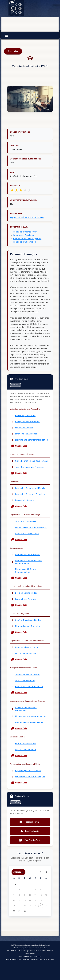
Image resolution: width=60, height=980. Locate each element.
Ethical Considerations (24, 744)
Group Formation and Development (29, 461)
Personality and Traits (23, 416)
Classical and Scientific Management (24, 709)
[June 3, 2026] (30, 890)
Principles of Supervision (24, 242)
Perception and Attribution (25, 422)
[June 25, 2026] (35, 906)
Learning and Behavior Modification (30, 440)
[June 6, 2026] (46, 890)
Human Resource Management (27, 239)
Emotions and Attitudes (24, 434)
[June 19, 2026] (41, 901)
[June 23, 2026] (25, 906)
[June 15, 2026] (19, 901)
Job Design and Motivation (26, 674)
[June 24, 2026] (30, 906)
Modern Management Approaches (29, 716)
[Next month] (47, 872)
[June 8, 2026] (19, 895)
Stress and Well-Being (23, 681)
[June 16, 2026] (25, 901)
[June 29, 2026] (19, 911)
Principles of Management (25, 232)
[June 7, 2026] (14, 895)
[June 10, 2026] (30, 895)
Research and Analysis (24, 599)
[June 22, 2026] (19, 906)
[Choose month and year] (19, 872)
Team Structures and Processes (28, 467)
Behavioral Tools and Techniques (28, 777)
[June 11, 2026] (35, 895)
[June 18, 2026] (35, 901)
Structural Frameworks (24, 521)
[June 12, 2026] (41, 895)
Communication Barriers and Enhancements (26, 562)
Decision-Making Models (24, 593)
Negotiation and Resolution (26, 626)
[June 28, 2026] (14, 911)
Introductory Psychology (24, 235)
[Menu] (6, 36)
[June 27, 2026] (46, 906)
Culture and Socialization (25, 647)
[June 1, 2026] (19, 890)
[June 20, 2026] (46, 901)
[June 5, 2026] (41, 890)
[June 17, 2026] (30, 901)
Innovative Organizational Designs (29, 527)
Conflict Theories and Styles (26, 620)
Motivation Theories (22, 428)
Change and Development (25, 534)
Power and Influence (22, 500)
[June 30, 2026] (25, 911)
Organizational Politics (24, 750)
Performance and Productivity (27, 687)
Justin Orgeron (32, 959)
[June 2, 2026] (25, 890)
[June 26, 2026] (41, 906)
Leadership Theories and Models (28, 488)
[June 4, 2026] (35, 890)
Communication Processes (26, 555)
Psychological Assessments (26, 771)
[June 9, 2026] (25, 895)
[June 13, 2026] (46, 895)
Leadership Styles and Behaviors (28, 494)
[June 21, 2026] (14, 906)
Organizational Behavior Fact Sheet (27, 217)
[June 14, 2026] (14, 901)
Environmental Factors (24, 653)
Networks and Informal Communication (24, 571)
